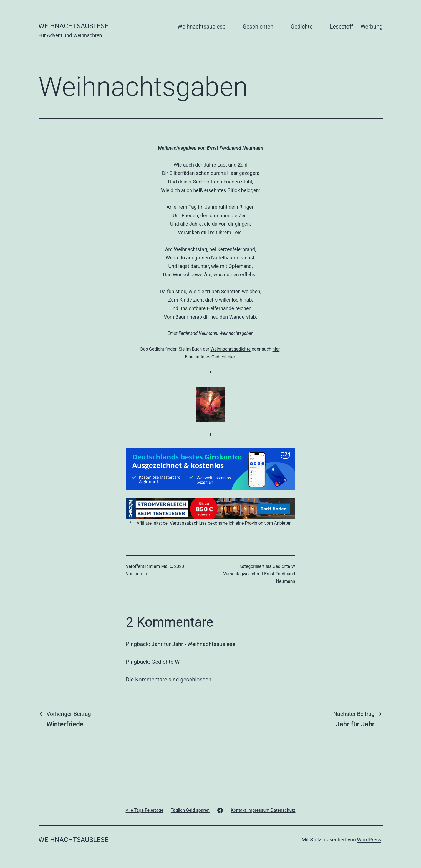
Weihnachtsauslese (74, 26)
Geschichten (258, 27)
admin (141, 574)
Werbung (371, 27)
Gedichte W (284, 566)
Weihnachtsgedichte (230, 349)
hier (276, 349)
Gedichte (302, 27)
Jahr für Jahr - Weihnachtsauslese (193, 644)
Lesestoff (341, 27)
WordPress (369, 840)
